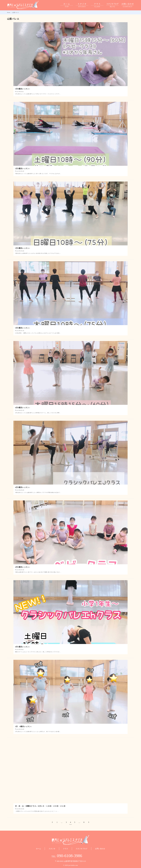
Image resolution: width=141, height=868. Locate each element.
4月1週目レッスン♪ (23, 647)
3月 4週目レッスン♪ (23, 726)
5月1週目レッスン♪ (23, 328)
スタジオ (52, 849)
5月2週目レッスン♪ (23, 248)
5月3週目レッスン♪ (23, 169)
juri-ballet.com (73, 865)
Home (9, 12)
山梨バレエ (15, 12)
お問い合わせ (100, 849)
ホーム (38, 849)
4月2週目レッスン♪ (23, 567)
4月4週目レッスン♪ (23, 408)
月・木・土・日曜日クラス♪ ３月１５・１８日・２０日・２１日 (40, 806)
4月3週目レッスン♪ (23, 487)
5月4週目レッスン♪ (23, 89)
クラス (66, 849)
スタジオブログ (82, 849)
